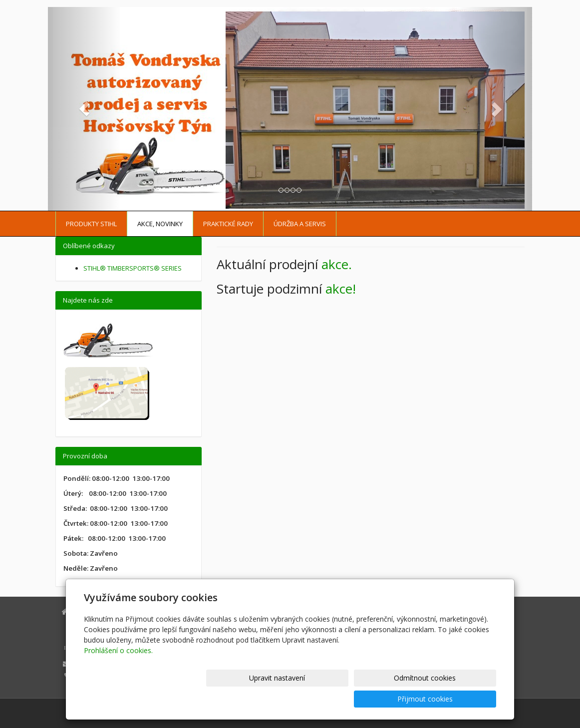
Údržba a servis (300, 224)
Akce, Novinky (160, 224)
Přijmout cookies (458, 699)
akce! (341, 289)
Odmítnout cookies (376, 699)
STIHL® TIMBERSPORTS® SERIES (133, 268)
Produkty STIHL (91, 224)
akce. (337, 264)
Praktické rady (228, 224)
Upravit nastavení (294, 699)
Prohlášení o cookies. (118, 671)
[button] (84, 109)
